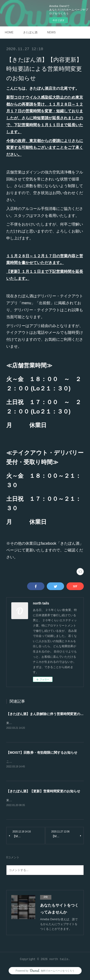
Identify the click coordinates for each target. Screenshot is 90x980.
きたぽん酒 (30, 32)
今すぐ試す (59, 20)
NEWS (51, 32)
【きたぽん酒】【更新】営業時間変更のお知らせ (43, 792)
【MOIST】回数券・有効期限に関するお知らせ (42, 753)
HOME (9, 32)
